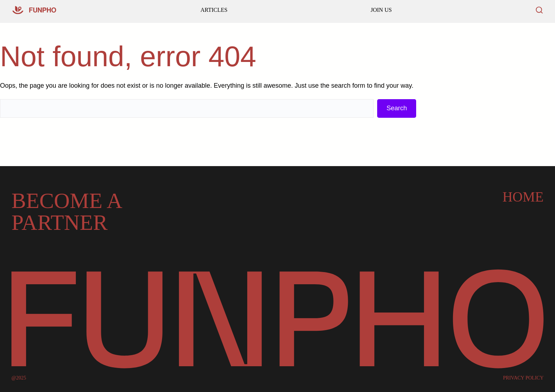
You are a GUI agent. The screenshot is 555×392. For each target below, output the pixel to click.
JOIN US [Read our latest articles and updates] (381, 10)
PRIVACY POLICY (523, 378)
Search (397, 108)
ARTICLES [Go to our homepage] (214, 10)
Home (523, 197)
